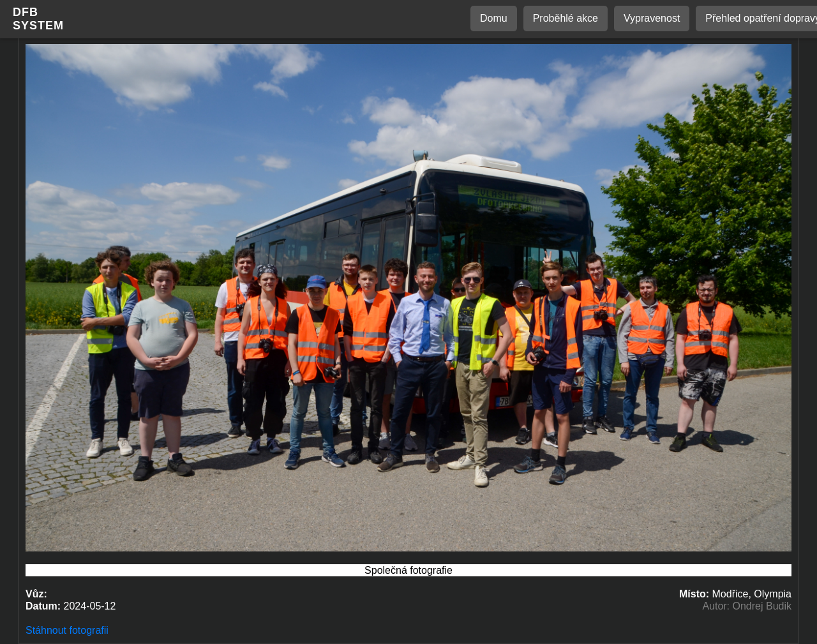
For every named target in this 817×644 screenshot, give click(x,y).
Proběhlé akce (566, 18)
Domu (494, 18)
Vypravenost (652, 18)
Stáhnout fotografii (67, 630)
